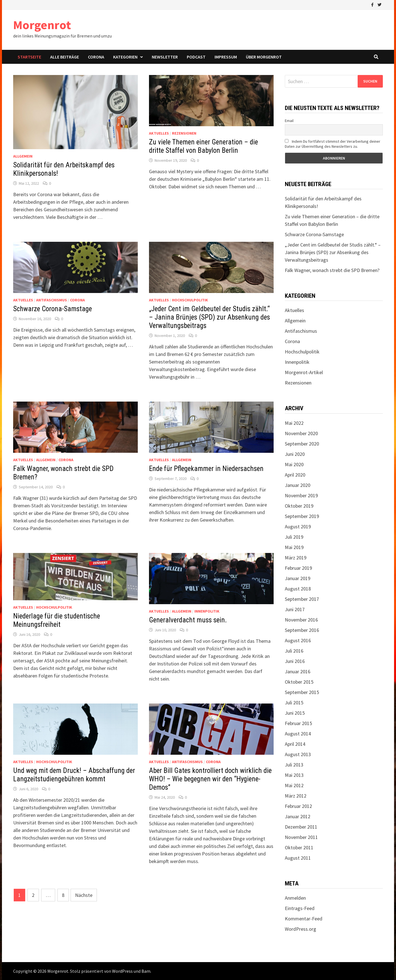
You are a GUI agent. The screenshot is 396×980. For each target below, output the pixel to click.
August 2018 (298, 589)
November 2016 (301, 620)
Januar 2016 (298, 671)
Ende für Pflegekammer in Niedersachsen (206, 469)
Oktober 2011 (299, 847)
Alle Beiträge (65, 57)
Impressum (226, 57)
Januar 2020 (298, 485)
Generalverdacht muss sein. (188, 620)
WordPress (122, 971)
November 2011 (301, 837)
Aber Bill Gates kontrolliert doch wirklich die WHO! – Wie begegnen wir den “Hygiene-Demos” (210, 779)
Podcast (196, 57)
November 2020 (301, 433)
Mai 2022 (294, 423)
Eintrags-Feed (300, 908)
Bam (146, 971)
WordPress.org (301, 929)
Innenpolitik (207, 611)
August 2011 (298, 858)
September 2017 (302, 599)
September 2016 (302, 630)
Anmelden (295, 898)
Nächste (84, 895)
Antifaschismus (52, 300)
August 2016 (298, 640)
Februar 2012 (298, 806)
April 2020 (295, 475)
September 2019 (302, 516)
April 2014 (295, 744)
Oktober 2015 (299, 682)
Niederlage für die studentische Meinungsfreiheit (57, 620)
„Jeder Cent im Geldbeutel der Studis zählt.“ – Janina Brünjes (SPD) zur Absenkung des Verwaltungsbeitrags (209, 317)
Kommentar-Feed (304, 919)
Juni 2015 (295, 713)
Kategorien (125, 57)
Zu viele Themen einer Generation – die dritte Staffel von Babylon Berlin (203, 146)
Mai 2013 (294, 775)
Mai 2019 (294, 547)
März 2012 (296, 796)
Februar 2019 (298, 568)
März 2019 (296, 558)
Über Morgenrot (264, 57)
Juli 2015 (294, 703)
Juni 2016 (295, 661)
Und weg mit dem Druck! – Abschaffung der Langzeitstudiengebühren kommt (74, 775)
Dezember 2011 (301, 827)
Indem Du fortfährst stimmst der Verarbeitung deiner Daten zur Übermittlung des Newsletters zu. (333, 144)
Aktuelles (159, 133)
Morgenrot (42, 25)
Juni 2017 (295, 609)
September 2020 (302, 444)
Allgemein (23, 156)
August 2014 (298, 734)
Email (289, 121)
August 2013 (298, 754)
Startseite (29, 57)
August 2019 (298, 527)
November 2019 (301, 495)
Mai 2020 (294, 464)
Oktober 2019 (299, 506)
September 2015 (302, 692)
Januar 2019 (298, 578)
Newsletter (165, 57)
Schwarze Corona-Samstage (53, 309)
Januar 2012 (298, 816)
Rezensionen (184, 133)
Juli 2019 (294, 537)
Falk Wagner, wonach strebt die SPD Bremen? (332, 270)
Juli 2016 (294, 651)
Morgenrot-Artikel (304, 372)
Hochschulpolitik (190, 300)
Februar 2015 (298, 723)
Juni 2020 (295, 454)
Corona (96, 57)
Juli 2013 (294, 765)
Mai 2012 (294, 785)
